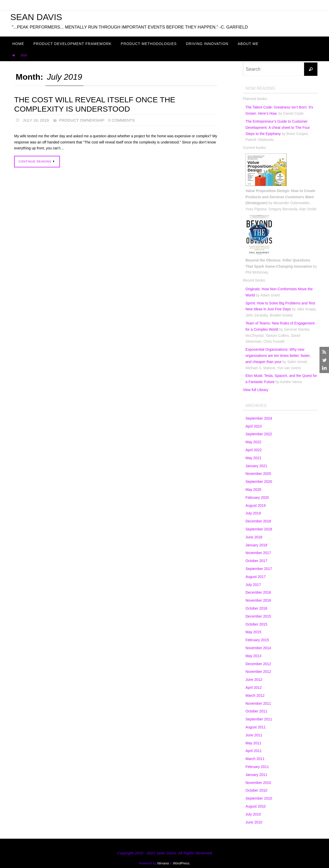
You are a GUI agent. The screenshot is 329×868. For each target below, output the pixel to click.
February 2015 (257, 640)
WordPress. (182, 863)
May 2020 (253, 490)
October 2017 (256, 561)
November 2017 (258, 553)
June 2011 (254, 735)
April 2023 (254, 426)
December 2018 (258, 521)
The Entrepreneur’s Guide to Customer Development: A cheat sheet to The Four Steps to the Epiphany (278, 128)
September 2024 (259, 418)
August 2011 (256, 727)
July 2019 (253, 513)
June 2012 (254, 680)
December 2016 (258, 592)
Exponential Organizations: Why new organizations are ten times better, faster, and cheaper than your (278, 356)
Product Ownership (83, 120)
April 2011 (254, 751)
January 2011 (256, 775)
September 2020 (259, 482)
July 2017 (253, 585)
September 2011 (259, 719)
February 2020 (257, 498)
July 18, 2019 (36, 120)
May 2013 (253, 656)
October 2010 (256, 790)
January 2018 (256, 545)
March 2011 (255, 759)
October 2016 (256, 608)
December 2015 (258, 616)
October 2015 (256, 624)
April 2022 (254, 450)
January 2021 (256, 466)
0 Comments (124, 120)
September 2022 (259, 434)
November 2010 (258, 783)
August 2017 (256, 577)
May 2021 (253, 458)
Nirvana (163, 863)
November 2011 (258, 703)
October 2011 (256, 711)
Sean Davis (36, 17)
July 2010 (253, 814)
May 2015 (253, 632)
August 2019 (256, 505)
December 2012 (258, 664)
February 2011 (257, 767)
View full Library (256, 390)
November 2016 (258, 600)
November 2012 (258, 672)
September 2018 (259, 529)
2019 (24, 55)
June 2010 (254, 822)
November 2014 (258, 648)
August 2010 (256, 806)
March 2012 (255, 695)
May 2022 (253, 442)
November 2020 (258, 474)
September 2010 (259, 798)
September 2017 (259, 569)
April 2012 (254, 688)
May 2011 (253, 743)
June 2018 (254, 537)
